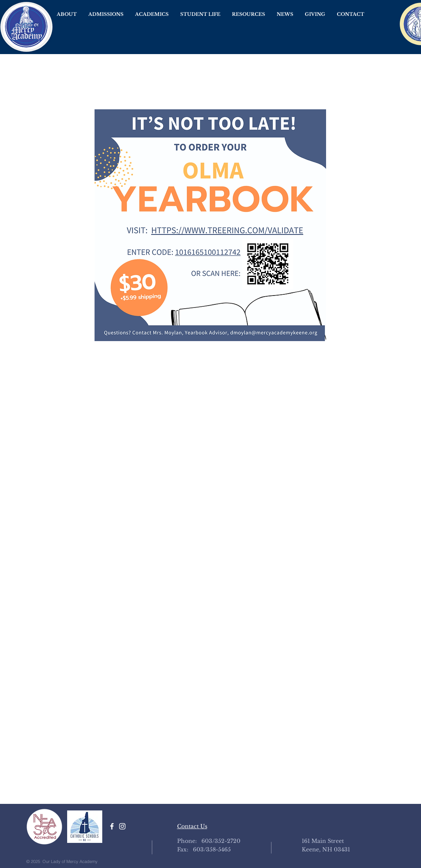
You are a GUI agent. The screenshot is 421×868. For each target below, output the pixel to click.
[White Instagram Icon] (122, 826)
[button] (67, 14)
